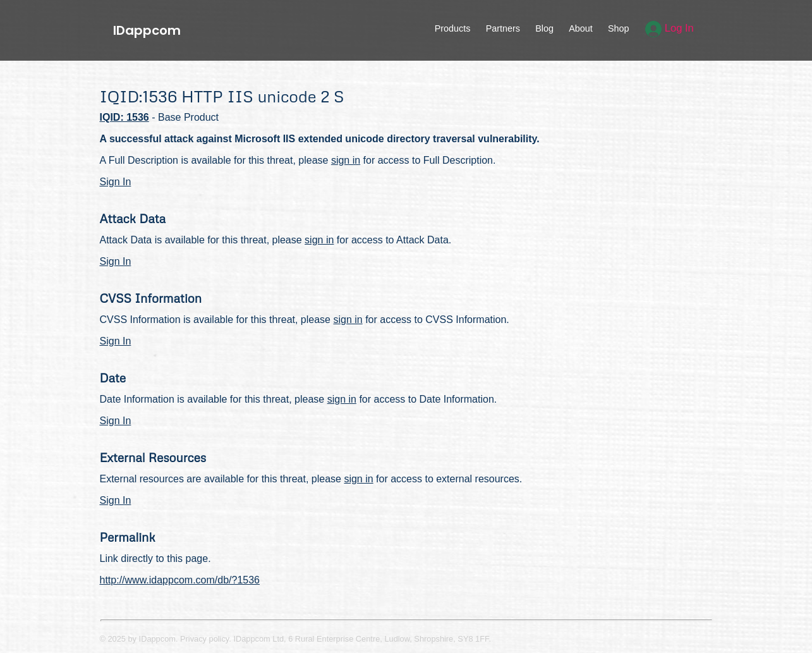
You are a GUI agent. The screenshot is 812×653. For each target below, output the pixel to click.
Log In (670, 28)
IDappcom (147, 30)
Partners (503, 28)
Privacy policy (204, 639)
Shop (619, 28)
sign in (346, 160)
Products (453, 28)
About (581, 28)
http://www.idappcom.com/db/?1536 (180, 580)
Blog (544, 28)
